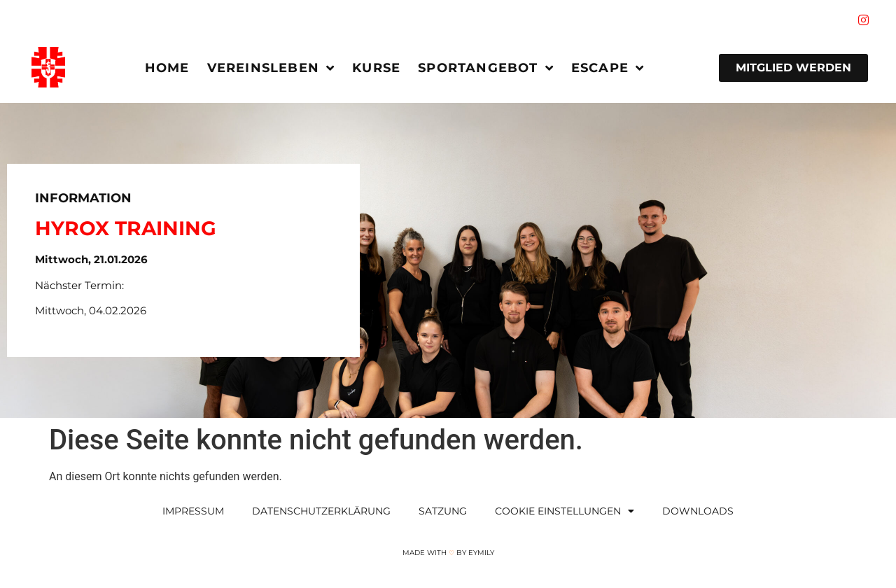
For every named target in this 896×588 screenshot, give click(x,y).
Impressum (193, 511)
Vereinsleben (271, 68)
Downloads (698, 511)
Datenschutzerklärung (321, 511)
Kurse (376, 68)
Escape (608, 68)
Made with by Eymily (448, 553)
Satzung (443, 511)
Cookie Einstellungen (565, 511)
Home (167, 68)
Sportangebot (486, 68)
